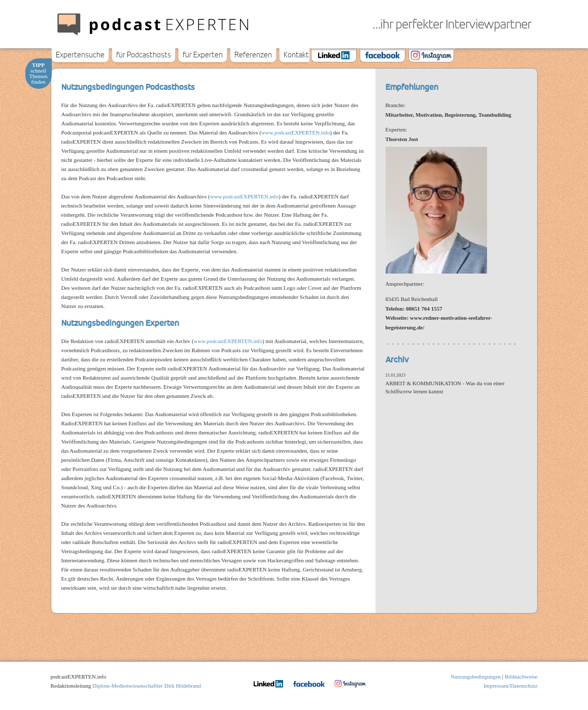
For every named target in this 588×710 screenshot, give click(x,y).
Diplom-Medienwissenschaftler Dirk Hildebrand (147, 686)
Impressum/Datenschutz (510, 686)
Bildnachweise (521, 677)
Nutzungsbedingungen (476, 677)
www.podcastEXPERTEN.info (296, 132)
